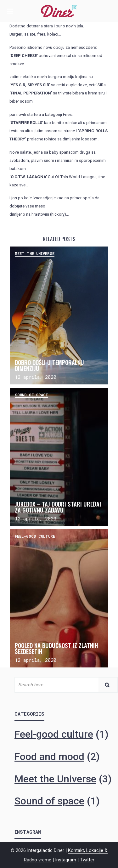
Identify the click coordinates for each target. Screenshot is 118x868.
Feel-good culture (35, 536)
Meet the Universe (35, 253)
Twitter (87, 860)
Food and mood (49, 757)
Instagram (66, 860)
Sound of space (31, 395)
